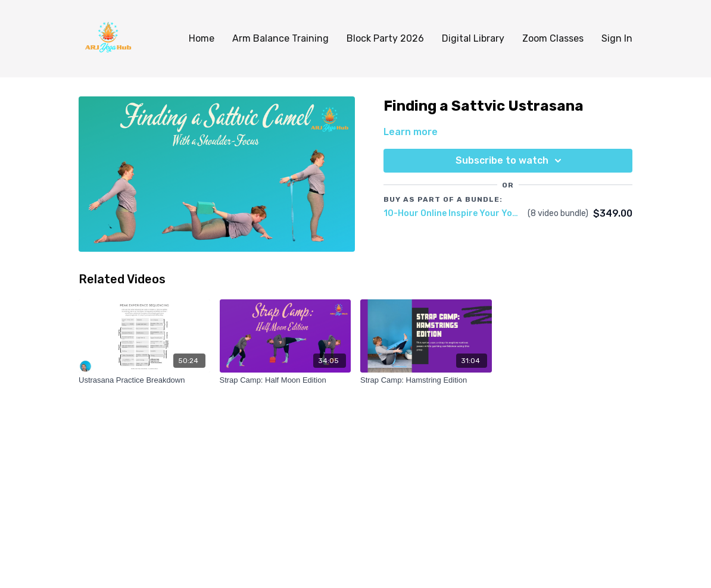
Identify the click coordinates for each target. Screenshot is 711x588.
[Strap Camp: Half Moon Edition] (286, 380)
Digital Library (473, 38)
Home (202, 38)
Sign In (617, 38)
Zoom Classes (553, 38)
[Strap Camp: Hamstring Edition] (426, 380)
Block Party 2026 (385, 38)
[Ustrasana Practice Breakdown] (144, 380)
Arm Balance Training (280, 38)
